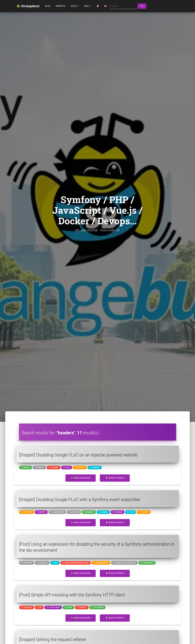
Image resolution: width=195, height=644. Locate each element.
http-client (53, 607)
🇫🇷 (98, 6)
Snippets (60, 6)
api (39, 607)
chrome (54, 468)
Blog (48, 6)
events (41, 512)
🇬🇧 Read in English (81, 478)
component (147, 563)
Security (42, 563)
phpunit (82, 607)
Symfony (27, 512)
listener (74, 512)
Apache (26, 468)
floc (67, 468)
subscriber (57, 512)
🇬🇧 (106, 6)
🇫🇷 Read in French (115, 478)
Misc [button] (87, 6)
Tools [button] (74, 6)
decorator (97, 607)
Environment (101, 563)
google (39, 468)
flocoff (80, 468)
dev (55, 563)
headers (95, 468)
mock (68, 607)
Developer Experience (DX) (76, 563)
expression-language (124, 563)
